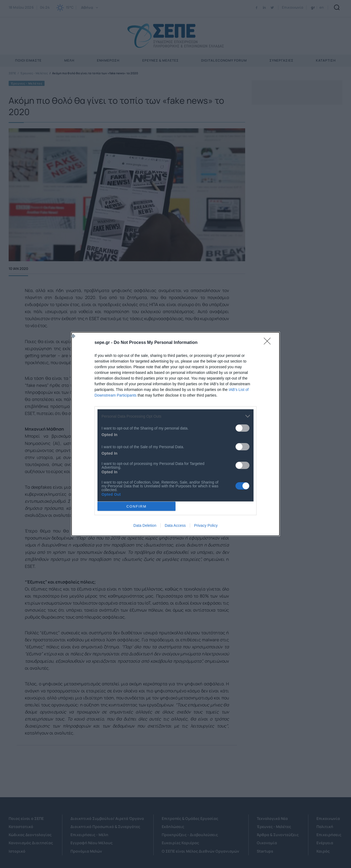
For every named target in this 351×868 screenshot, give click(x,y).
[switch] (242, 428)
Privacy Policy (206, 525)
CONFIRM (136, 506)
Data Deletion (145, 525)
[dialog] (175, 434)
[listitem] (175, 416)
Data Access (175, 525)
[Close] (269, 343)
